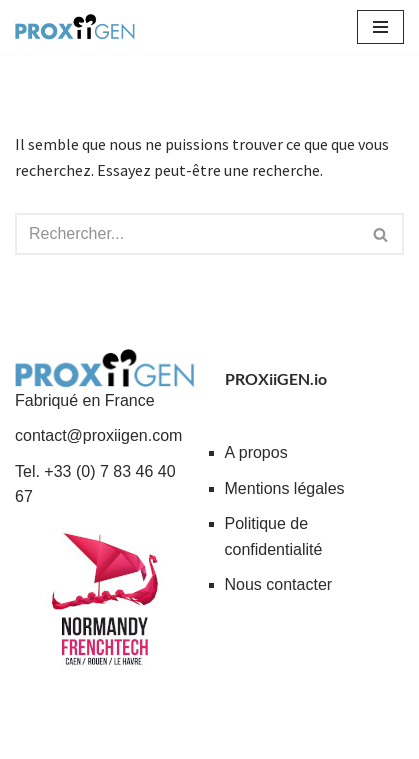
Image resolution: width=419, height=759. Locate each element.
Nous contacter (279, 584)
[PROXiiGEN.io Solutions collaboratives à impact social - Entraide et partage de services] (75, 27)
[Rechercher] (187, 234)
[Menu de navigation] (380, 27)
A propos (256, 452)
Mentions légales (285, 488)
